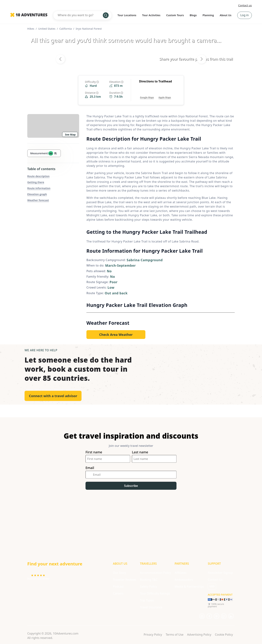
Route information (39, 188)
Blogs (193, 15)
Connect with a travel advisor (53, 396)
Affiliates (181, 573)
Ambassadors (184, 580)
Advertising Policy (199, 635)
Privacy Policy (153, 635)
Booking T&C (149, 580)
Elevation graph (37, 194)
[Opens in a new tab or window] (147, 94)
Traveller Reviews (125, 580)
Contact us (245, 5)
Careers (118, 593)
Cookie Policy (224, 635)
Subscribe (131, 486)
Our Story (120, 573)
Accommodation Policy (155, 573)
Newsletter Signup (220, 573)
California (65, 29)
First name (94, 452)
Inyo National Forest (89, 29)
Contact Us (215, 580)
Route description (38, 176)
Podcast (118, 587)
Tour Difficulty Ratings (155, 593)
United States (47, 29)
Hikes (31, 29)
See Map (70, 135)
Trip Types (147, 600)
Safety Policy (148, 587)
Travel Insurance (151, 607)
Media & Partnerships (189, 587)
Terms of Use (174, 635)
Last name (140, 452)
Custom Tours (175, 15)
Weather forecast (38, 200)
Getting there (36, 182)
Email (90, 468)
